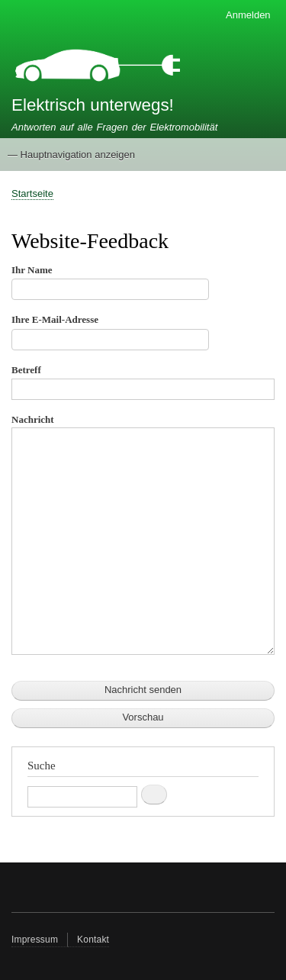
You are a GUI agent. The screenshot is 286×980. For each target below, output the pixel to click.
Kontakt (93, 940)
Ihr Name (32, 270)
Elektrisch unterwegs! (93, 105)
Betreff (26, 370)
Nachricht (33, 419)
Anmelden (248, 15)
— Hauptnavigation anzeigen (71, 155)
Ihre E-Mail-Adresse (55, 319)
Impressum (35, 940)
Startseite (32, 193)
